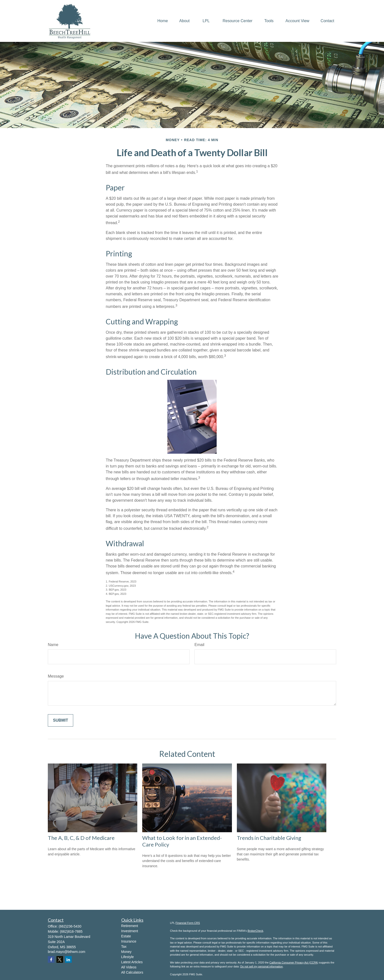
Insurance (129, 941)
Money (126, 952)
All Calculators (132, 972)
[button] (163, 21)
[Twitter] (60, 959)
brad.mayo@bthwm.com (67, 952)
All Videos (129, 967)
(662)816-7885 (71, 931)
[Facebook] (51, 959)
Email (199, 645)
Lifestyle (128, 957)
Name (53, 645)
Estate (126, 936)
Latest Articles (132, 962)
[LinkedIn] (68, 959)
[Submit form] (61, 720)
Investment (130, 931)
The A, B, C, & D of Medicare (81, 838)
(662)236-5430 (70, 926)
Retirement (130, 926)
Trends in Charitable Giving (269, 838)
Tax (124, 947)
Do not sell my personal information (262, 966)
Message (56, 676)
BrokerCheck (255, 931)
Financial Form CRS (188, 923)
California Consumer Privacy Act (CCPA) (294, 963)
